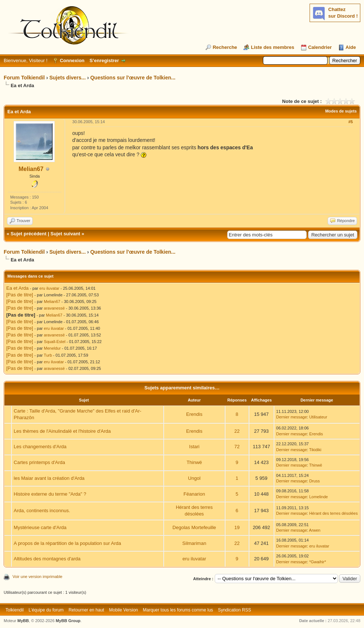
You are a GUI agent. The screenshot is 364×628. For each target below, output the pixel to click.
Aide (351, 47)
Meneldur (52, 348)
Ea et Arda (17, 288)
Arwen (315, 530)
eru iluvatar (49, 288)
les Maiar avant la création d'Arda (49, 478)
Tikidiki (315, 450)
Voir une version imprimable (38, 577)
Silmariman (194, 543)
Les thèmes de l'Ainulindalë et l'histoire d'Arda (62, 431)
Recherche (225, 47)
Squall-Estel (55, 342)
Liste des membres (272, 47)
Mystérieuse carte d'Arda (40, 527)
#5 (350, 122)
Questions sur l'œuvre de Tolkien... (133, 78)
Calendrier (320, 47)
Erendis (194, 414)
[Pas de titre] (20, 295)
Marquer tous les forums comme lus (178, 610)
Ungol (194, 478)
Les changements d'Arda (40, 447)
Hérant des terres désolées (333, 513)
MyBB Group (68, 621)
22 (237, 431)
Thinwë (194, 462)
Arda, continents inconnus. (42, 511)
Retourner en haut (86, 610)
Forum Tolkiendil (24, 78)
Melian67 (31, 169)
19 (237, 527)
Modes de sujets (341, 111)
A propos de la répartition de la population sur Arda (67, 543)
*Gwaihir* (318, 562)
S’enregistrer (104, 60)
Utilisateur (318, 417)
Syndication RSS (235, 610)
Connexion (72, 60)
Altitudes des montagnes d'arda (47, 559)
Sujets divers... (67, 78)
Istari (194, 447)
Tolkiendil (15, 610)
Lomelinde (319, 497)
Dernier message (292, 417)
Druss (315, 481)
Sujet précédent (29, 234)
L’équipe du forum (46, 610)
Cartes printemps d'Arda (39, 462)
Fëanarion (194, 494)
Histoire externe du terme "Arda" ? (50, 494)
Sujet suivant (65, 234)
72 (237, 447)
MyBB (23, 621)
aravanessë (54, 308)
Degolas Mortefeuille (194, 527)
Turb (48, 355)
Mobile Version (124, 610)
